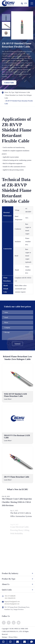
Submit (18, 344)
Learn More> (8, 399)
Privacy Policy (13, 637)
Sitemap (4, 637)
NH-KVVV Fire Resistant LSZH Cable (17, 436)
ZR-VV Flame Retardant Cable (17, 477)
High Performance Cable (23, 92)
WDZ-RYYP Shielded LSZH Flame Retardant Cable (15, 395)
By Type (12, 92)
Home (6, 92)
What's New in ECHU (17, 491)
